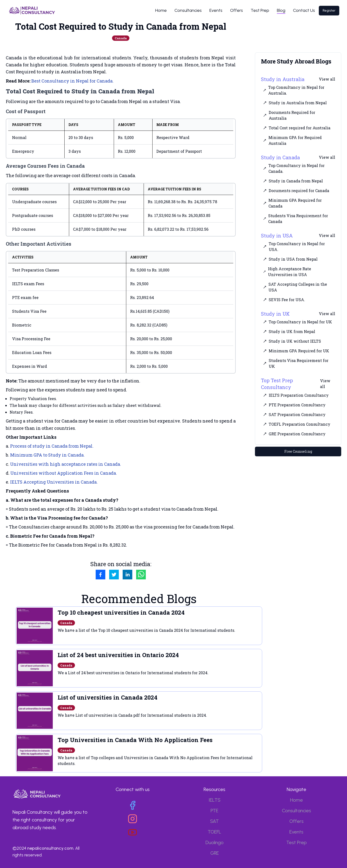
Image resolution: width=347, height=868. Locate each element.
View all (327, 79)
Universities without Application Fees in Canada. (64, 473)
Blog (281, 10)
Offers (237, 10)
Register (329, 10)
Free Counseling (298, 451)
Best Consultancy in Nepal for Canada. (72, 81)
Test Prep (260, 10)
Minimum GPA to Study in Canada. (47, 455)
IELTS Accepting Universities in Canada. (54, 482)
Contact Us (304, 10)
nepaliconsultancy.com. (51, 848)
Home (161, 10)
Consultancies (188, 10)
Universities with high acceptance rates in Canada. (66, 464)
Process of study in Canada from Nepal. (52, 446)
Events (216, 10)
